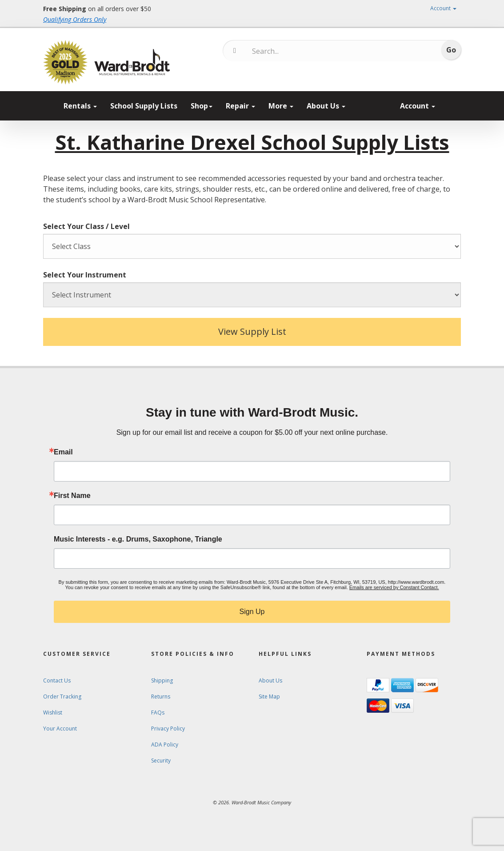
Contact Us (57, 680)
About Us (326, 106)
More (281, 106)
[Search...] (289, 51)
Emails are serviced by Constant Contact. (394, 587)
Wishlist (53, 713)
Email (63, 452)
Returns (161, 696)
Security (161, 761)
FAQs (158, 713)
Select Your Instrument (85, 275)
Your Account (60, 729)
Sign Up (252, 612)
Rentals (80, 106)
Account (443, 8)
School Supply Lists (144, 106)
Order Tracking (62, 696)
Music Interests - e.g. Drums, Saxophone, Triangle (138, 539)
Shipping (162, 680)
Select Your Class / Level (86, 226)
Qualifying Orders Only (75, 19)
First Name (72, 496)
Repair (240, 106)
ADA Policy (165, 745)
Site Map (269, 696)
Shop (202, 106)
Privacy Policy (168, 729)
